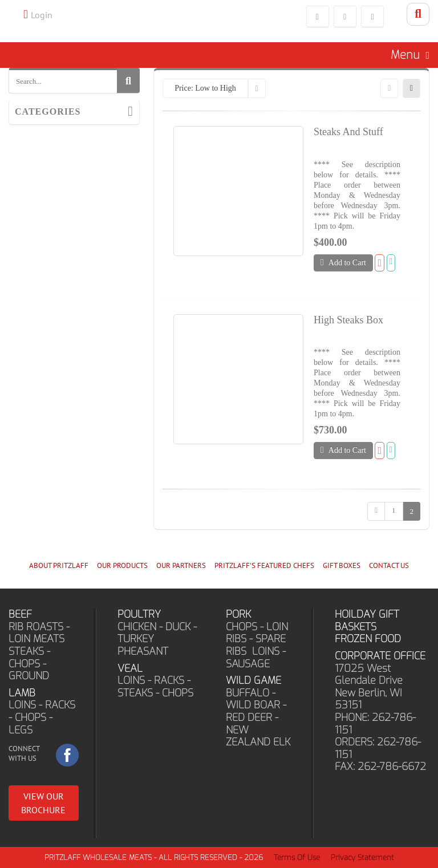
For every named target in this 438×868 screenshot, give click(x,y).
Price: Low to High (205, 88)
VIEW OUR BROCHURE (43, 803)
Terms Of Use (297, 857)
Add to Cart (343, 262)
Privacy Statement (362, 857)
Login (42, 15)
